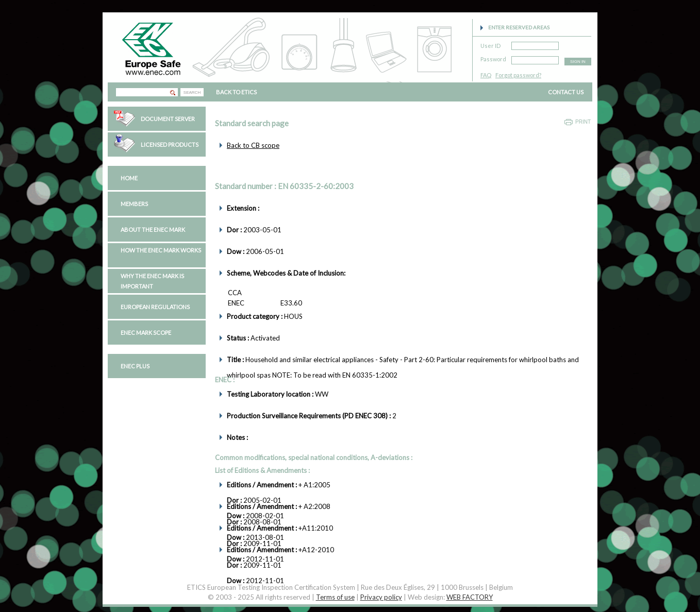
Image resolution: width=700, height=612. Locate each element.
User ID (490, 44)
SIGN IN (578, 62)
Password (493, 57)
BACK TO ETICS (236, 92)
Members (134, 204)
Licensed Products (170, 144)
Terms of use (335, 597)
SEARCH (192, 92)
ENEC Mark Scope (146, 333)
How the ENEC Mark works (161, 250)
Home (129, 178)
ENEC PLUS (135, 366)
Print (583, 122)
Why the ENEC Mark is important (152, 281)
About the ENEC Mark (153, 229)
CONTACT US (566, 92)
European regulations (155, 307)
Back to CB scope (253, 145)
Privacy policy (381, 597)
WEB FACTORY (470, 597)
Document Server (168, 119)
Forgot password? (518, 75)
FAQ (486, 75)
